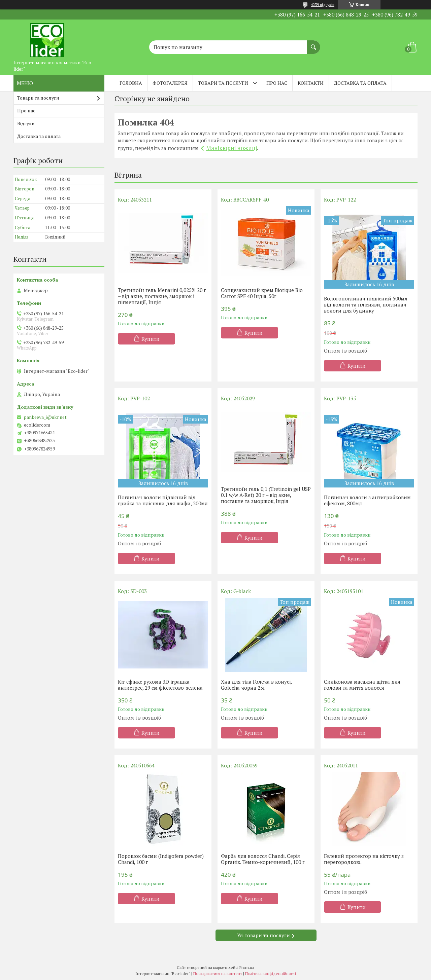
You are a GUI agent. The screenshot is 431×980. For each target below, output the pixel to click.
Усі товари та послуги (263, 935)
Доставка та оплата (360, 83)
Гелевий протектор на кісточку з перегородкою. (364, 859)
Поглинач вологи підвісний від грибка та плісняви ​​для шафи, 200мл (163, 500)
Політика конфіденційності (271, 973)
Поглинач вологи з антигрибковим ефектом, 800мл (367, 500)
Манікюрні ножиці (231, 148)
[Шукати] (313, 44)
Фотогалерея (170, 83)
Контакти (311, 83)
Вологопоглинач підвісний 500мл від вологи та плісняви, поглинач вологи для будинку (366, 304)
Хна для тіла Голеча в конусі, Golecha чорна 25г (256, 685)
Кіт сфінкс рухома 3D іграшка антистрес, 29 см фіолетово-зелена (160, 685)
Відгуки (26, 123)
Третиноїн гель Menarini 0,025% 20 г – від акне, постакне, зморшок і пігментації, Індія (162, 296)
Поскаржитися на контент (218, 973)
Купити (151, 339)
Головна (131, 83)
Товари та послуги (223, 83)
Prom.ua (247, 967)
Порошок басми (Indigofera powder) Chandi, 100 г (161, 859)
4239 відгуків (323, 5)
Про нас (277, 83)
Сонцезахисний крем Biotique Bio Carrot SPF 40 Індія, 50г (262, 293)
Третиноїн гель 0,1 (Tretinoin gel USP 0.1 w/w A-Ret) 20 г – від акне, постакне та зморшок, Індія (266, 495)
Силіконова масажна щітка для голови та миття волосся (362, 685)
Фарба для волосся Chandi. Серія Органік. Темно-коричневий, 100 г (263, 859)
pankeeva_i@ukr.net (45, 417)
